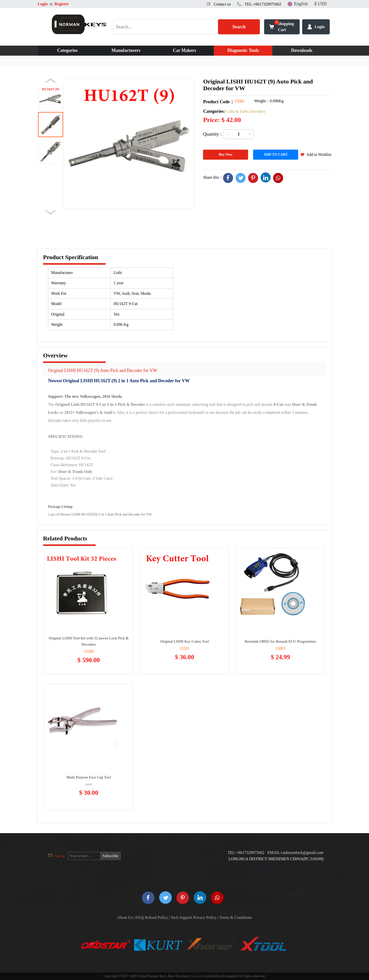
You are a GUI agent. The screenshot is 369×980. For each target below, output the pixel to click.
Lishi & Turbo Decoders (246, 111)
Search (239, 27)
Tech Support (181, 917)
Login (43, 4)
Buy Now (226, 155)
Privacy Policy (205, 917)
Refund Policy (156, 917)
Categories (67, 50)
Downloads (302, 50)
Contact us (222, 4)
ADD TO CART (276, 155)
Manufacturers (126, 50)
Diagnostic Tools (243, 50)
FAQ (139, 917)
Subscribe (111, 856)
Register (62, 4)
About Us (125, 917)
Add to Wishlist (319, 155)
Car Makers (184, 50)
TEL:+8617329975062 (263, 4)
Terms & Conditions (236, 917)
